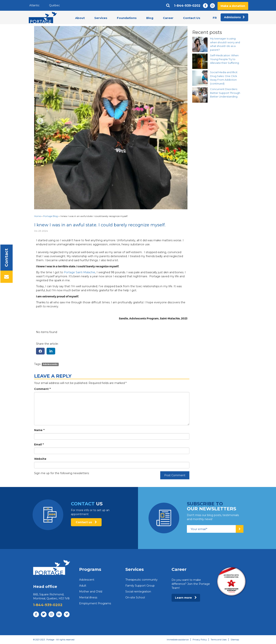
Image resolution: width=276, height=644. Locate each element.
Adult (83, 586)
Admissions (234, 17)
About (80, 18)
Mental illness (88, 597)
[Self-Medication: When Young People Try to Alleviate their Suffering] (200, 61)
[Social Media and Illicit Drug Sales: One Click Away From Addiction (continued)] (200, 78)
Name (39, 430)
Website (40, 459)
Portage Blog (51, 216)
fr (215, 18)
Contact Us (192, 18)
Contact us (86, 522)
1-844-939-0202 (187, 6)
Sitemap (235, 640)
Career (168, 18)
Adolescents (50, 364)
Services (101, 18)
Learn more (186, 598)
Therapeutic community (141, 580)
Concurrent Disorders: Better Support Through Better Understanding (225, 93)
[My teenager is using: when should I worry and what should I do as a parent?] (200, 44)
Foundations (127, 18)
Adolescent (87, 580)
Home (37, 216)
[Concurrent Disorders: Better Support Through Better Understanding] (200, 95)
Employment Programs (95, 603)
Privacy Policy (199, 640)
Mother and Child (91, 592)
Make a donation (233, 6)
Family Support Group (140, 586)
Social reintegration (138, 592)
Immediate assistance (177, 640)
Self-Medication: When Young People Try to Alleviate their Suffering (225, 59)
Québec (54, 5)
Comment (42, 389)
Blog (150, 18)
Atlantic (34, 5)
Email (39, 444)
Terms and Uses (219, 640)
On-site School (135, 597)
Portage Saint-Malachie (80, 272)
